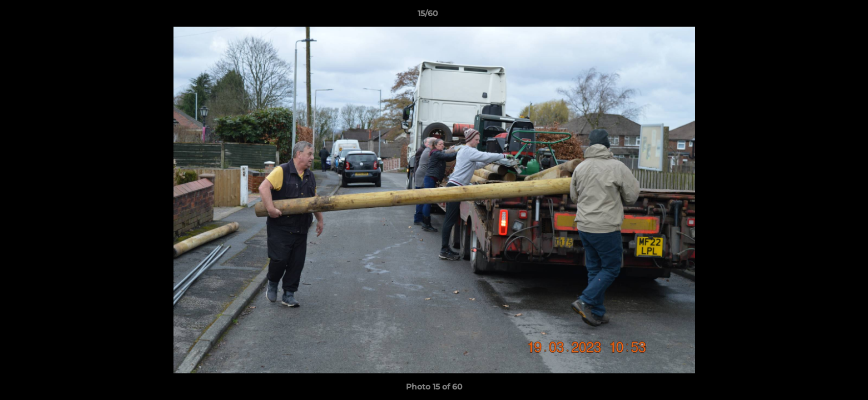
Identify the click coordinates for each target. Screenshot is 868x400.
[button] (821, 16)
